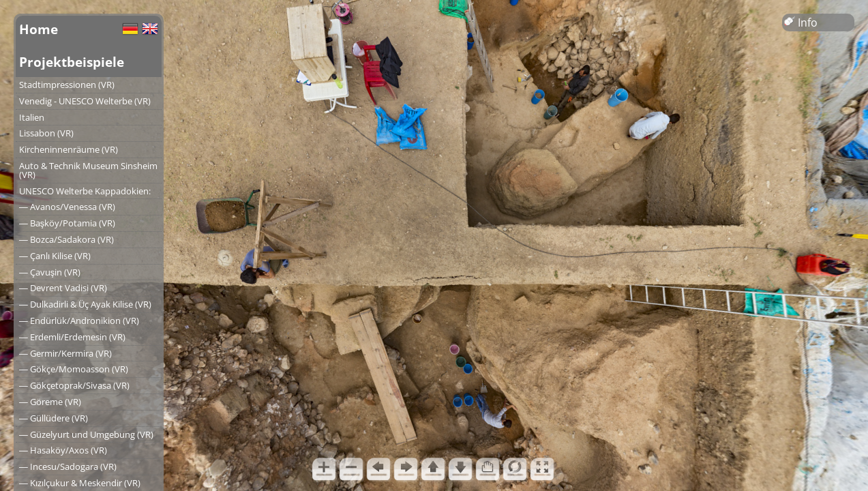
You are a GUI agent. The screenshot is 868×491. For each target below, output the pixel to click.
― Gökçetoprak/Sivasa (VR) (74, 385)
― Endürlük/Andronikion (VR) (79, 321)
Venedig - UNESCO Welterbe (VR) (85, 101)
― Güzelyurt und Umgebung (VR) (86, 434)
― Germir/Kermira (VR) (65, 353)
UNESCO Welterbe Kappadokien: (85, 191)
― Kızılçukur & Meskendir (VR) (80, 483)
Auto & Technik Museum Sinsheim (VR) (88, 170)
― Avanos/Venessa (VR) (67, 207)
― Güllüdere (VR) (54, 418)
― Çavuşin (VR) (50, 272)
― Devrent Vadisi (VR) (63, 288)
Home (39, 29)
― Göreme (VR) (50, 402)
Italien (32, 117)
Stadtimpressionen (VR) (67, 85)
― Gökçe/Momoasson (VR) (74, 369)
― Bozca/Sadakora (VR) (66, 239)
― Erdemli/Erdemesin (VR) (72, 337)
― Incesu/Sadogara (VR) (68, 466)
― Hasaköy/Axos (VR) (63, 450)
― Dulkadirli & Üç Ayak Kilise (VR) (85, 304)
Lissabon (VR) (46, 133)
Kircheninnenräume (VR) (69, 149)
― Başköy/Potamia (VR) (67, 223)
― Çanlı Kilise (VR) (55, 256)
